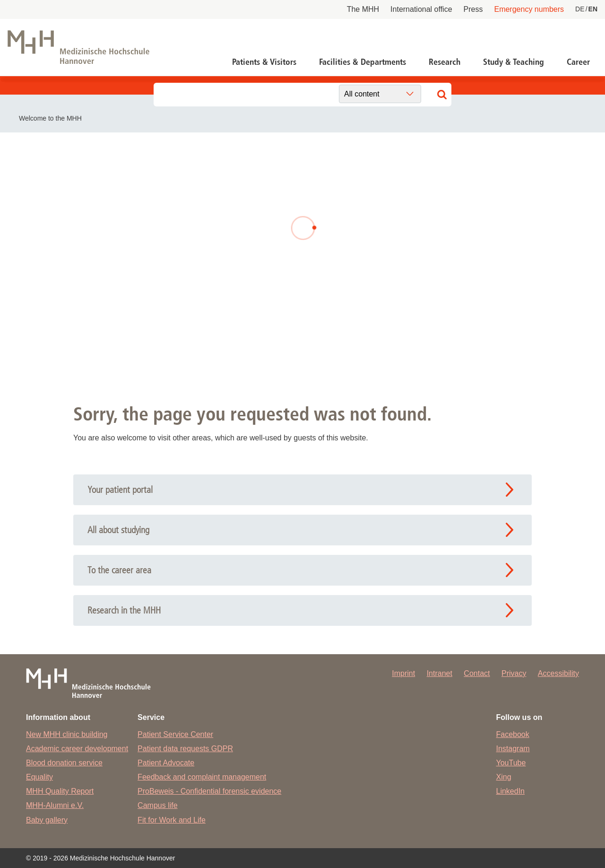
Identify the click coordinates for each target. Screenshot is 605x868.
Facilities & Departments (363, 62)
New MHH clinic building (67, 734)
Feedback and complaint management (202, 777)
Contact (477, 673)
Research (445, 62)
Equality (39, 777)
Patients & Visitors (264, 62)
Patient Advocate (166, 763)
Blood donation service (64, 763)
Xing (504, 777)
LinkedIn (511, 791)
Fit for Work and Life (172, 820)
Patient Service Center (175, 734)
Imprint (403, 673)
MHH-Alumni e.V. (55, 805)
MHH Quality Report (60, 791)
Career (578, 62)
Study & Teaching (514, 62)
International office (421, 9)
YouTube (511, 763)
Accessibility (558, 673)
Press (473, 9)
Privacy (514, 673)
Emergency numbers (529, 9)
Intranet (440, 673)
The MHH (363, 9)
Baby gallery (47, 820)
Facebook (513, 734)
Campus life (157, 805)
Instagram (513, 749)
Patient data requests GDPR (185, 749)
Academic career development (77, 749)
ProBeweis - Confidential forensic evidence (209, 791)
